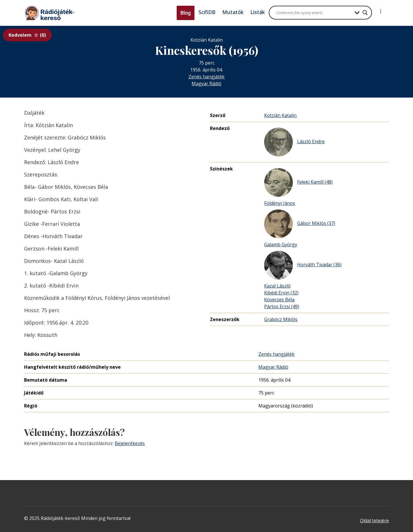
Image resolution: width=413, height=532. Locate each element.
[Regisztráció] (385, 9)
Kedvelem (27, 35)
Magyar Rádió (206, 84)
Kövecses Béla (279, 300)
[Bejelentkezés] (376, 9)
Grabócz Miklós (281, 319)
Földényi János (280, 203)
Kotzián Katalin (280, 115)
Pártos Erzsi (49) (282, 306)
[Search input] (314, 13)
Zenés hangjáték (206, 77)
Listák (258, 12)
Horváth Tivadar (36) (303, 265)
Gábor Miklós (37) (300, 224)
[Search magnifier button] (365, 13)
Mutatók (233, 12)
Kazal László (277, 286)
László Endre (294, 142)
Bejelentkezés (130, 443)
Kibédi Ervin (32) (281, 293)
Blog (186, 13)
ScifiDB (207, 12)
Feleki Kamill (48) (298, 182)
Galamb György (281, 244)
